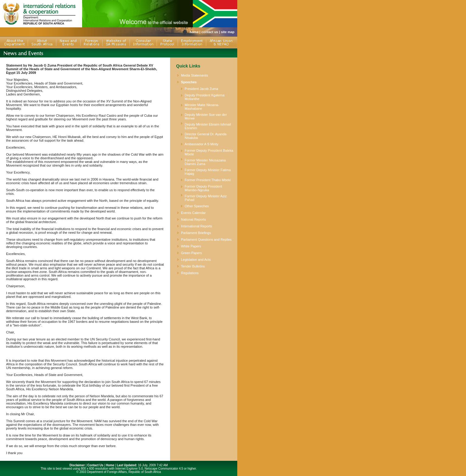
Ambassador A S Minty (202, 144)
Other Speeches (197, 206)
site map (228, 32)
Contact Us (95, 465)
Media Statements (195, 75)
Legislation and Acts (196, 260)
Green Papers (191, 253)
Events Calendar (193, 213)
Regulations (190, 273)
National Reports (193, 219)
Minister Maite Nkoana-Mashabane (202, 107)
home (194, 32)
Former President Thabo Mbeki (208, 180)
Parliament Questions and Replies (206, 240)
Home (110, 465)
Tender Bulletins (193, 266)
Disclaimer (77, 465)
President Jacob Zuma (201, 89)
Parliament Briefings (196, 233)
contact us (210, 32)
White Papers (191, 246)
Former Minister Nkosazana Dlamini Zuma (205, 162)
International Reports (196, 226)
